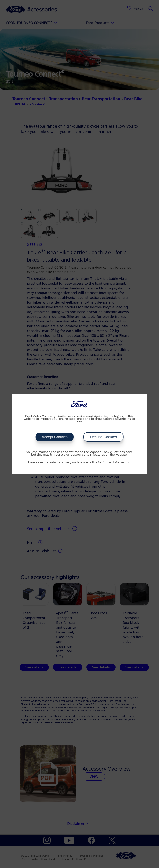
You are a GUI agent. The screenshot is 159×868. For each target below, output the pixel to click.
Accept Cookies (55, 437)
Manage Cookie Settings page (111, 452)
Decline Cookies (103, 437)
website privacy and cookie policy (73, 463)
